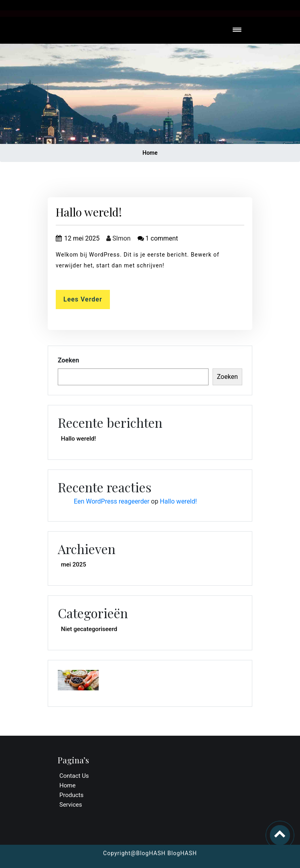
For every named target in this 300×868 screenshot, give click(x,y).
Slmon (118, 238)
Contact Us (74, 776)
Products (71, 795)
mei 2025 (74, 565)
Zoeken (68, 360)
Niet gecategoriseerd (89, 629)
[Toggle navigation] (237, 30)
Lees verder (83, 299)
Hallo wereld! (89, 212)
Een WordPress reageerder (112, 501)
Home (150, 153)
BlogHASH (181, 853)
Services (71, 805)
